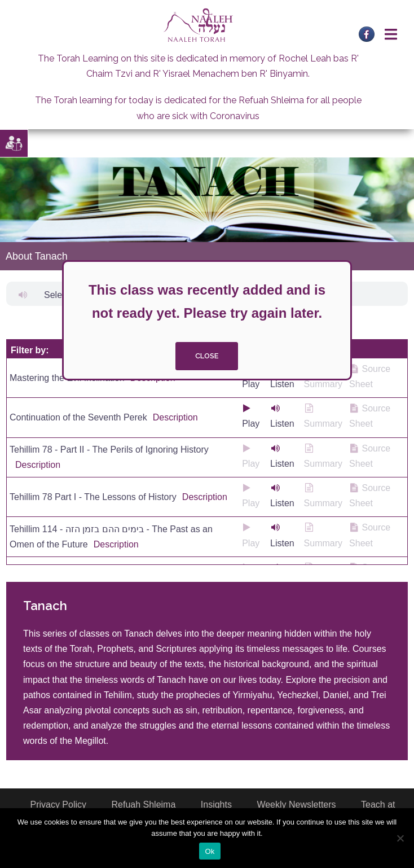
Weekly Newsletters (296, 805)
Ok (210, 851)
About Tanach (37, 256)
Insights (216, 805)
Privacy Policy (58, 805)
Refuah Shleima (144, 805)
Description (175, 417)
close (207, 356)
